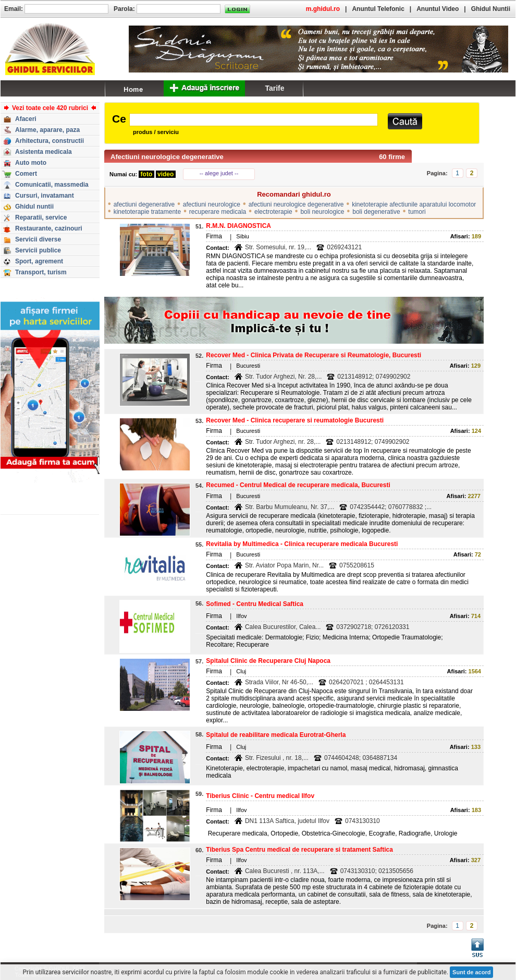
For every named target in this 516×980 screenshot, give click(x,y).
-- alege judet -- (219, 173)
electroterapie (273, 212)
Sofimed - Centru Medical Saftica (255, 604)
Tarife (274, 88)
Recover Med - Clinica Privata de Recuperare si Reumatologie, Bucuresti (314, 355)
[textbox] (254, 120)
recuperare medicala (218, 212)
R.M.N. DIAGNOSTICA (238, 226)
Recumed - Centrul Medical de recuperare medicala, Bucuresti (298, 485)
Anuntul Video (438, 9)
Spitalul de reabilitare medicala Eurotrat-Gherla (276, 735)
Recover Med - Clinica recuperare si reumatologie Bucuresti (295, 420)
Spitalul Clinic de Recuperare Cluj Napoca (268, 661)
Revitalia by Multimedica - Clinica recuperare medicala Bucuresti (302, 544)
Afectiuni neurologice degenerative (167, 157)
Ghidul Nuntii (491, 9)
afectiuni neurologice (212, 204)
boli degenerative (376, 212)
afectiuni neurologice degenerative (296, 204)
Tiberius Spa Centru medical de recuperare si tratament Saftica (299, 850)
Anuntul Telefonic (378, 9)
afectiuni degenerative (144, 204)
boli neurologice (322, 212)
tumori (417, 212)
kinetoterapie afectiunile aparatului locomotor (414, 204)
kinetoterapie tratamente (147, 212)
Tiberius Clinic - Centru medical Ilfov (260, 796)
